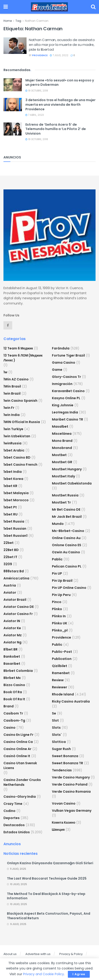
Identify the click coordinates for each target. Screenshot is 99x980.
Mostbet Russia (65, 495)
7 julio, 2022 (59, 55)
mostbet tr (61, 502)
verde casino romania (71, 792)
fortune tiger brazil (68, 355)
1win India (12, 415)
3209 (8, 564)
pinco (57, 602)
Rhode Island (63, 694)
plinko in (59, 616)
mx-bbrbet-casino (68, 531)
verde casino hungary (71, 777)
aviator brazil (15, 600)
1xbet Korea (13, 479)
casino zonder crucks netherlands (22, 782)
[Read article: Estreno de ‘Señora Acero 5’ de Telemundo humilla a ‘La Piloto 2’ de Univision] (13, 129)
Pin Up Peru (61, 595)
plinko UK (60, 623)
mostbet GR (62, 462)
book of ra (13, 692)
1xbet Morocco (16, 500)
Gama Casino (64, 363)
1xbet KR (10, 486)
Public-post (62, 652)
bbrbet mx (12, 678)
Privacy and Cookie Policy (43, 974)
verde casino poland (70, 784)
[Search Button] (93, 7)
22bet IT (10, 557)
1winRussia (12, 443)
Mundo (58, 524)
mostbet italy (63, 476)
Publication (62, 659)
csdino (9, 811)
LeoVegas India (65, 412)
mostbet (59, 455)
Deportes (12, 818)
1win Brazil (12, 393)
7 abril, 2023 (35, 115)
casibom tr (13, 713)
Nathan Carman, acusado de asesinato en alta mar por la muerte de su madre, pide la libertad (62, 45)
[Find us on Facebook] (8, 325)
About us (10, 954)
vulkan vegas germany (72, 811)
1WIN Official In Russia (22, 422)
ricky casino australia (71, 701)
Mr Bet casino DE (66, 509)
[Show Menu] (6, 7)
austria (10, 585)
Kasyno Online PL (66, 398)
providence (40, 55)
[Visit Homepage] (49, 7)
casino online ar (17, 749)
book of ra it (14, 699)
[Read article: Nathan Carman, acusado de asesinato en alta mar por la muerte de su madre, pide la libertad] (15, 46)
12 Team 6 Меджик (18, 348)
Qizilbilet (60, 666)
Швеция (58, 830)
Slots (56, 728)
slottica (59, 742)
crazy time (13, 804)
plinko (57, 609)
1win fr (9, 408)
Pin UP (57, 573)
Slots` (57, 735)
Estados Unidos (17, 832)
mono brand (62, 441)
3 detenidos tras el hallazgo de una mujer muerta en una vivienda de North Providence (60, 104)
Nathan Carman (37, 21)
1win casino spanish (20, 401)
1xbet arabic (14, 450)
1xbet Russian (15, 529)
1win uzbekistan (17, 436)
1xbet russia (14, 521)
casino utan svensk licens (20, 765)
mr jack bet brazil (67, 517)
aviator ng (12, 642)
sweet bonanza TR (67, 763)
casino (9, 728)
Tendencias (62, 770)
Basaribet (12, 664)
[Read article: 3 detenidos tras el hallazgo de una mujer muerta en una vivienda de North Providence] (13, 104)
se (54, 713)
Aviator (10, 592)
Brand (9, 706)
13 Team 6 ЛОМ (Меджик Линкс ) (23, 358)
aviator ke (12, 628)
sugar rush (61, 749)
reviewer (60, 687)
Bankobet (12, 656)
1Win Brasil (12, 386)
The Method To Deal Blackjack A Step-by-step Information (46, 896)
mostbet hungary (67, 469)
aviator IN (12, 621)
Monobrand (62, 448)
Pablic (57, 559)
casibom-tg (14, 720)
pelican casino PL (67, 566)
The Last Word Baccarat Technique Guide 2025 (47, 878)
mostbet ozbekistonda (72, 483)
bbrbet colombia (18, 671)
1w (5, 372)
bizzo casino (14, 685)
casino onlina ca (18, 742)
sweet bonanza (65, 756)
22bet (9, 543)
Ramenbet (61, 673)
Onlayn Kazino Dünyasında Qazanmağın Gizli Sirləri (50, 863)
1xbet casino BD (17, 457)
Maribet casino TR (67, 419)
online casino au (66, 538)
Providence (61, 637)
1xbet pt (10, 507)
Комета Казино (64, 822)
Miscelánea (62, 434)
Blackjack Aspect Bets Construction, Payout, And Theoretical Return (49, 916)
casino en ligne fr (18, 735)
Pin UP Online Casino (69, 588)
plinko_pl (60, 630)
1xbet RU (10, 514)
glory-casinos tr (66, 377)
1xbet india (13, 472)
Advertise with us (38, 954)
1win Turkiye (13, 429)
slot (55, 720)
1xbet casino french (20, 465)
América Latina (16, 578)
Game (57, 370)
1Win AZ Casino (16, 379)
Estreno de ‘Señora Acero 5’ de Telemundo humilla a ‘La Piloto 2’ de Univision (56, 129)
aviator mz (13, 635)
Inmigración (62, 384)
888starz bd (14, 571)
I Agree (79, 974)
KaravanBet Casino (68, 391)
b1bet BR (10, 649)
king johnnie (63, 405)
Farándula (61, 348)
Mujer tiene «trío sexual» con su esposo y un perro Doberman (60, 83)
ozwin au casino (66, 552)
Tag (18, 21)
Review (58, 680)
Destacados (14, 825)
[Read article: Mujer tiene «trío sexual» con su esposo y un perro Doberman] (13, 85)
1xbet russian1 (15, 536)
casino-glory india (20, 797)
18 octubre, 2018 (37, 91)
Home (8, 21)
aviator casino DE (19, 607)
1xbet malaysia (16, 493)
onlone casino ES (67, 545)
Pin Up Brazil (62, 581)
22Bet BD (11, 550)
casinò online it (17, 756)
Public (57, 645)
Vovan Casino (64, 803)
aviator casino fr (18, 614)
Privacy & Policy (71, 954)
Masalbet (60, 426)
